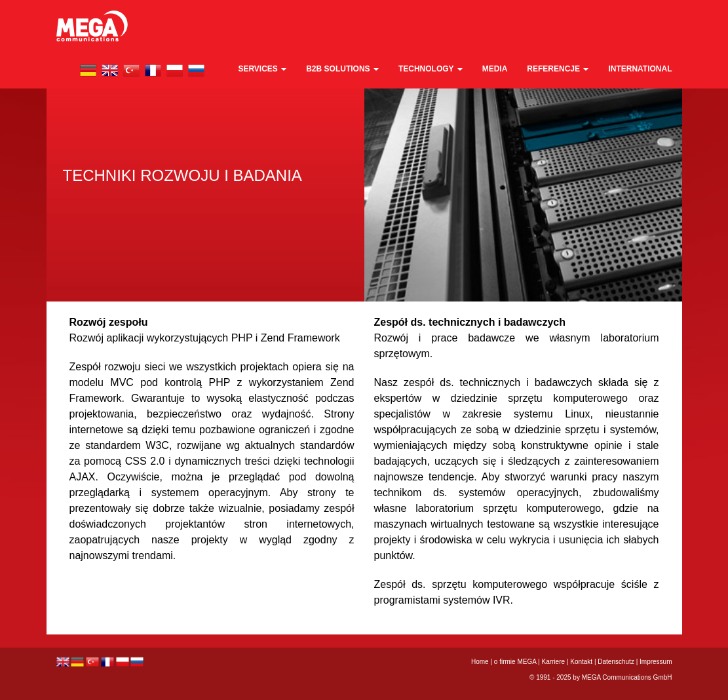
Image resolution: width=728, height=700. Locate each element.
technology (431, 69)
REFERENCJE (558, 69)
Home (480, 662)
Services (262, 69)
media (495, 69)
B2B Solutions (342, 69)
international (640, 69)
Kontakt (581, 662)
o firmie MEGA (516, 662)
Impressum (656, 662)
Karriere (553, 662)
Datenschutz (616, 662)
